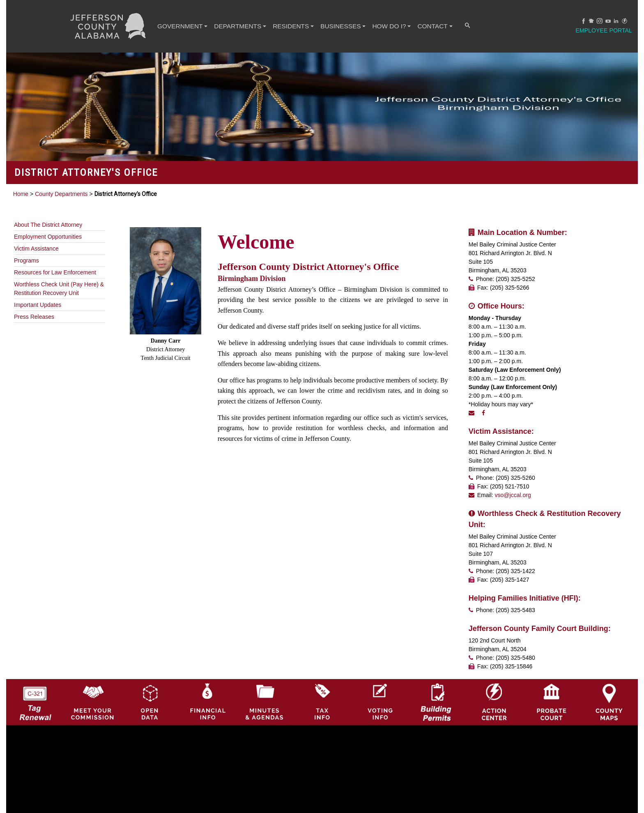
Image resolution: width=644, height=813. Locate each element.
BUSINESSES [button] (341, 26)
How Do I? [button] (390, 26)
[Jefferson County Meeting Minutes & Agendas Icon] (264, 683)
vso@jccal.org (513, 495)
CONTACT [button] (433, 26)
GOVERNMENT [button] (180, 26)
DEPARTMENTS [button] (238, 26)
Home (21, 194)
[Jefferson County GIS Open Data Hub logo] (150, 683)
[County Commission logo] (92, 683)
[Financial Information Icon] (207, 683)
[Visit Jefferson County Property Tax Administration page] (322, 683)
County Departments (61, 194)
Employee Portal (604, 30)
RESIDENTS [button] (291, 26)
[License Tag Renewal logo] (35, 683)
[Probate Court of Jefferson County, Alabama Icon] (552, 683)
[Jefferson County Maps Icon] (609, 683)
